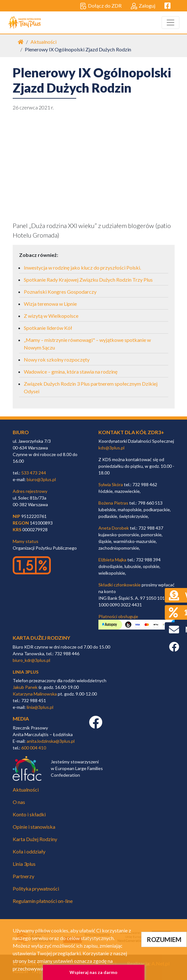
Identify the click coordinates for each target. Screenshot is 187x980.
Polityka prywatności (36, 889)
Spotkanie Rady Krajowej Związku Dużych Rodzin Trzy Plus (88, 280)
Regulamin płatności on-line (43, 901)
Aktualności (43, 42)
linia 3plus (26, 672)
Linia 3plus (24, 864)
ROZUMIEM (164, 939)
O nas (19, 802)
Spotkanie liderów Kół (48, 328)
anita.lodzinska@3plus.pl (51, 741)
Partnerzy (23, 876)
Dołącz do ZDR (101, 6)
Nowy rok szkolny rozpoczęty (57, 359)
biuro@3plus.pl (41, 479)
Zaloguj (143, 6)
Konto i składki (29, 814)
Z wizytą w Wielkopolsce (51, 316)
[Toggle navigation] (170, 23)
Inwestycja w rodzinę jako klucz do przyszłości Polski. (82, 268)
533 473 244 (34, 473)
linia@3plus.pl (40, 707)
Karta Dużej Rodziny (35, 839)
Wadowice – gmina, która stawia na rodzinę (71, 372)
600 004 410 (34, 748)
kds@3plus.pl (111, 448)
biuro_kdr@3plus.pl (31, 660)
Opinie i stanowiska (34, 827)
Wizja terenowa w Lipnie (50, 304)
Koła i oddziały (29, 851)
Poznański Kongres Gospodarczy (60, 292)
